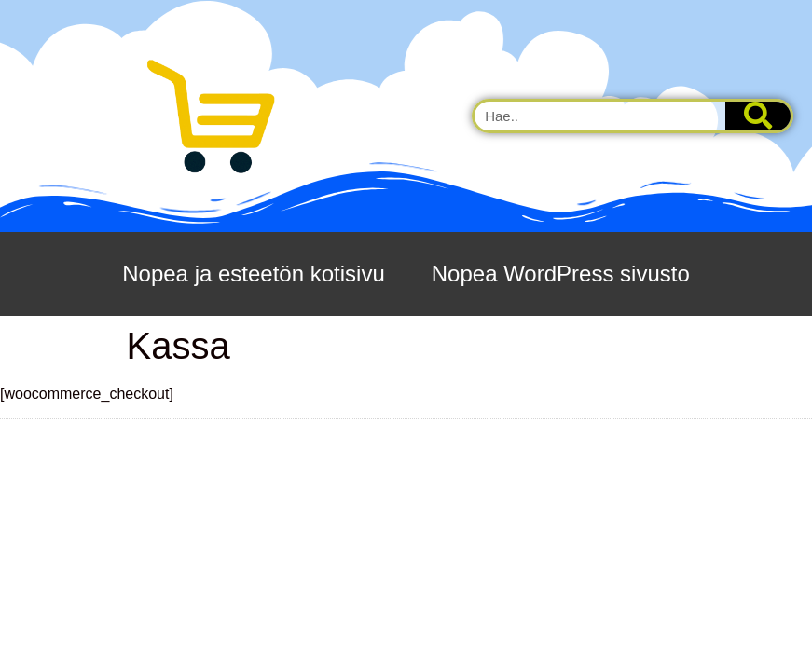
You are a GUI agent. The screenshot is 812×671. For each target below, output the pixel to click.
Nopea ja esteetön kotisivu (254, 274)
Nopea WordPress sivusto (561, 274)
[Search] (758, 116)
